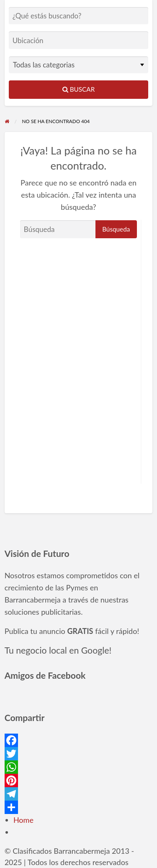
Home (23, 820)
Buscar (79, 89)
